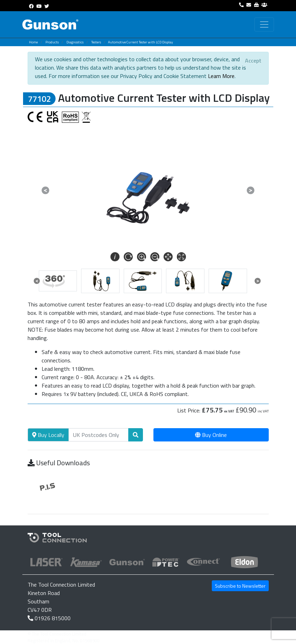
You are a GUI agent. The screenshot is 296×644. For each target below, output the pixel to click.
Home (33, 42)
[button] (46, 190)
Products (52, 42)
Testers (96, 42)
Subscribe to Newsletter (240, 586)
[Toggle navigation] (264, 24)
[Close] (253, 61)
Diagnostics (75, 42)
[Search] (99, 435)
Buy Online (211, 435)
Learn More (221, 76)
